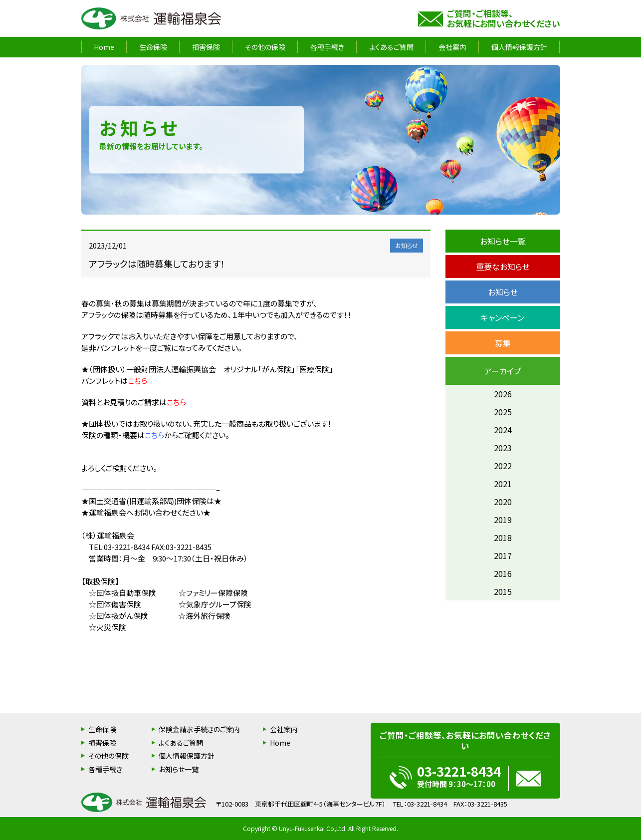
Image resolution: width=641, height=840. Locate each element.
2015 (503, 591)
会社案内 (452, 47)
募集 (503, 343)
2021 (503, 484)
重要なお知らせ (503, 267)
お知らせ (503, 292)
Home (104, 47)
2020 (503, 502)
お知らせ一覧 (503, 241)
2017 (503, 556)
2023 (503, 448)
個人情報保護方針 (519, 47)
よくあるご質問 (391, 47)
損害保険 (206, 47)
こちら (137, 381)
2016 (503, 573)
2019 (503, 520)
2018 (503, 538)
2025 (503, 412)
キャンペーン (503, 317)
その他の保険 (265, 47)
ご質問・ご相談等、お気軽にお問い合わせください (504, 18)
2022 (503, 466)
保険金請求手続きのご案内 (199, 729)
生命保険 (153, 47)
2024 (503, 430)
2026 (503, 394)
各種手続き (327, 47)
